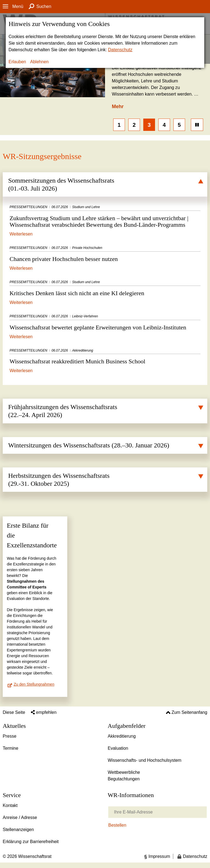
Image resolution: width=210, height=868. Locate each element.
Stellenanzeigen (18, 830)
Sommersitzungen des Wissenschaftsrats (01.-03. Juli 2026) (61, 184)
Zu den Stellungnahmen (34, 684)
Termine (11, 748)
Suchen (44, 6)
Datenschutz (120, 50)
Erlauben (17, 62)
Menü (18, 6)
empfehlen (46, 712)
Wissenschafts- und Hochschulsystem (145, 760)
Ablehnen (39, 62)
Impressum (159, 856)
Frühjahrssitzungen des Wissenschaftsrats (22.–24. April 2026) (63, 411)
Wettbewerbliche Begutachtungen (124, 776)
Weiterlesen (21, 234)
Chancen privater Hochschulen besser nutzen (105, 254)
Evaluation (118, 748)
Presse (10, 736)
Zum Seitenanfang (189, 712)
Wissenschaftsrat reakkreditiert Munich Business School (105, 357)
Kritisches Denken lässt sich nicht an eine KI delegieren (105, 288)
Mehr (118, 107)
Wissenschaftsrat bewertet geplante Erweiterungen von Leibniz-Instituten (105, 322)
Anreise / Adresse (20, 817)
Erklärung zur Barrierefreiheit (31, 842)
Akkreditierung (122, 736)
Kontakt (10, 805)
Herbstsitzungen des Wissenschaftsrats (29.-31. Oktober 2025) (59, 480)
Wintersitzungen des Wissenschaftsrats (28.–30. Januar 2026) (89, 445)
